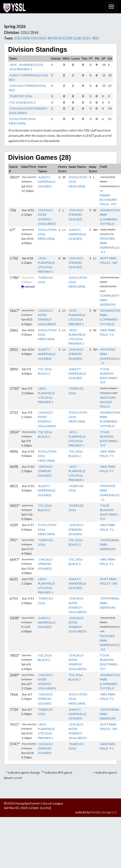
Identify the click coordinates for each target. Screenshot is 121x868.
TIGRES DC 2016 (21, 96)
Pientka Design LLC (104, 812)
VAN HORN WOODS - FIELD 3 (108, 402)
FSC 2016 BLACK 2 (23, 102)
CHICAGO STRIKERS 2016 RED (76, 215)
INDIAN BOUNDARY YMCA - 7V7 (108, 200)
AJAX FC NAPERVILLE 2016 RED (47, 182)
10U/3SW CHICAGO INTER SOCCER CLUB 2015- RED (57, 38)
